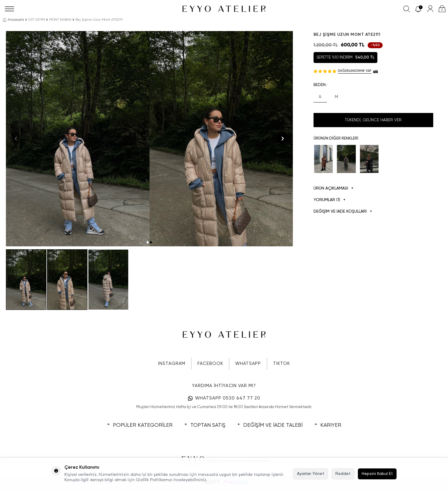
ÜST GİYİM (36, 20)
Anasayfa (13, 20)
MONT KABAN (60, 20)
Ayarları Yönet (311, 474)
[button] (148, 242)
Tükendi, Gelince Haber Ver (373, 120)
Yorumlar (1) (329, 200)
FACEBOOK (210, 364)
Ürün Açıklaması (333, 189)
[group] (78, 139)
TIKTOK (281, 364)
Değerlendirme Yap (355, 71)
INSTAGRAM (172, 364)
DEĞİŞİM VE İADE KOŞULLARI (343, 212)
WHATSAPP (248, 364)
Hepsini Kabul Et (377, 474)
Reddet (343, 474)
